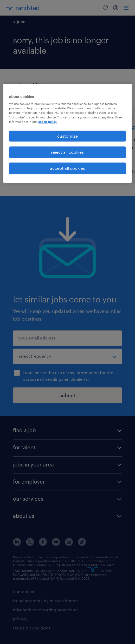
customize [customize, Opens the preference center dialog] (67, 136)
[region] (67, 133)
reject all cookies (67, 152)
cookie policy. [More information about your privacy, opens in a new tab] (48, 122)
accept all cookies (67, 168)
